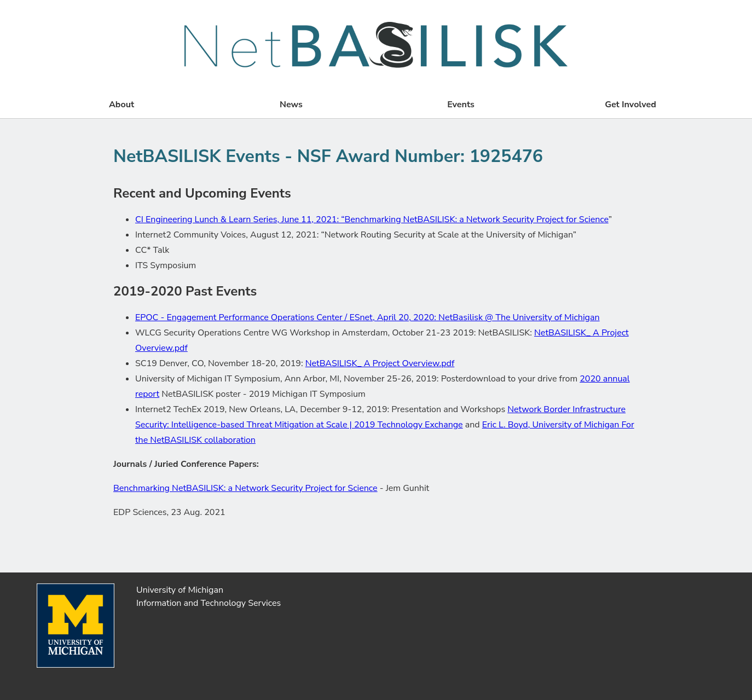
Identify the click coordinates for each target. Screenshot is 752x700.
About (122, 105)
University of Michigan (180, 590)
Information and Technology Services (209, 603)
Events (461, 105)
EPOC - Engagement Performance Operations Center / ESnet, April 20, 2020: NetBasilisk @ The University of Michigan (368, 317)
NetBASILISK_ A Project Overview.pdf (380, 363)
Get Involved (630, 105)
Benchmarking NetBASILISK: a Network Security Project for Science (245, 488)
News (291, 105)
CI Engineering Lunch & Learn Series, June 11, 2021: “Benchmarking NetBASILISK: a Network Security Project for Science (372, 219)
